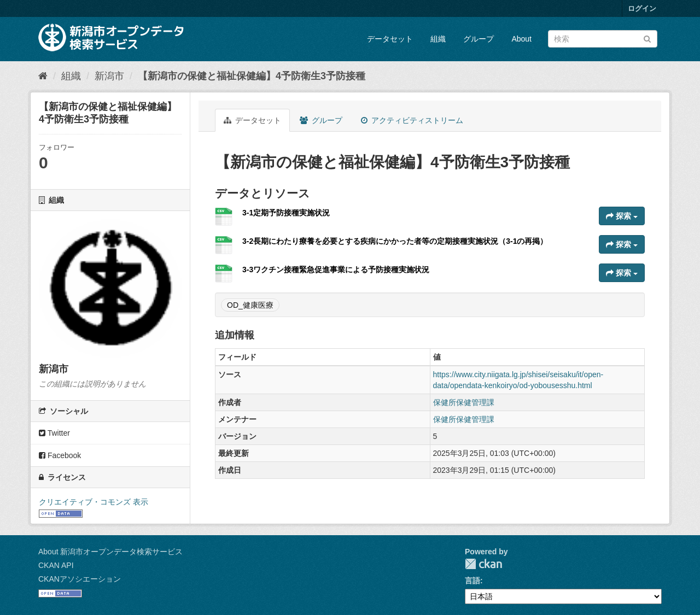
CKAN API (56, 565)
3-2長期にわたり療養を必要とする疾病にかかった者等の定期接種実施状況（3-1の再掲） (395, 241)
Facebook (60, 455)
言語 (472, 581)
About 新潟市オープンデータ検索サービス (110, 552)
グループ (479, 39)
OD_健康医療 (250, 305)
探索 (622, 216)
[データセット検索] (603, 39)
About (521, 39)
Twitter (54, 433)
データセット (390, 39)
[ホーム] (43, 76)
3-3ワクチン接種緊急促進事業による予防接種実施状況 (336, 270)
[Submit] (647, 38)
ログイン (642, 8)
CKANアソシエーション (80, 579)
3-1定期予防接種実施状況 (286, 213)
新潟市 (109, 76)
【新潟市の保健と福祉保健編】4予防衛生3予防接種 (252, 76)
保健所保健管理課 (464, 402)
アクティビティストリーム (412, 120)
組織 (438, 39)
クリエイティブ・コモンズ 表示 (94, 502)
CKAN (483, 564)
